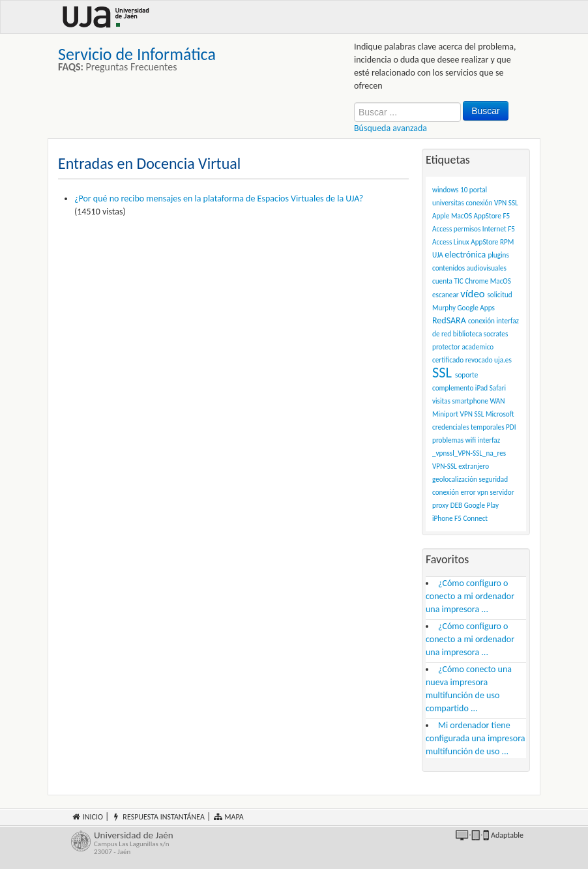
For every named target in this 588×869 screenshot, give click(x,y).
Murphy (444, 308)
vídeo (472, 294)
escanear (446, 295)
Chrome (477, 281)
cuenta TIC (448, 281)
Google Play (481, 505)
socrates (496, 334)
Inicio (87, 817)
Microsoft (500, 414)
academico (478, 347)
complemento (453, 388)
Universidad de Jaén (184, 843)
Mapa (228, 817)
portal (478, 190)
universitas (448, 203)
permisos (467, 229)
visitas (441, 401)
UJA (438, 255)
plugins (498, 255)
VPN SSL (472, 414)
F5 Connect (471, 518)
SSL (442, 373)
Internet (494, 229)
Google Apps (476, 308)
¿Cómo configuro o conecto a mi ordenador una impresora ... (470, 596)
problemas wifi (454, 440)
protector (446, 347)
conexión (481, 321)
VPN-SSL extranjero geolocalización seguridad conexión (470, 479)
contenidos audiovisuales (469, 268)
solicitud (499, 295)
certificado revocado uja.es (472, 360)
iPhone (443, 518)
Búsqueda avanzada (390, 128)
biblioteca (468, 334)
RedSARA (449, 320)
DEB (456, 505)
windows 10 (450, 190)
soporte (466, 375)
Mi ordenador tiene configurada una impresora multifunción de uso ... (476, 738)
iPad (481, 388)
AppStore (484, 242)
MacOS (501, 281)
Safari (498, 388)
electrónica (465, 255)
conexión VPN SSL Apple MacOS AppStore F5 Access (475, 216)
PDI (511, 427)
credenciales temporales (468, 427)
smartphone (470, 401)
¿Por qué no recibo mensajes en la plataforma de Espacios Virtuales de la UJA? (219, 199)
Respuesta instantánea (158, 817)
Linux (462, 242)
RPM (507, 242)
